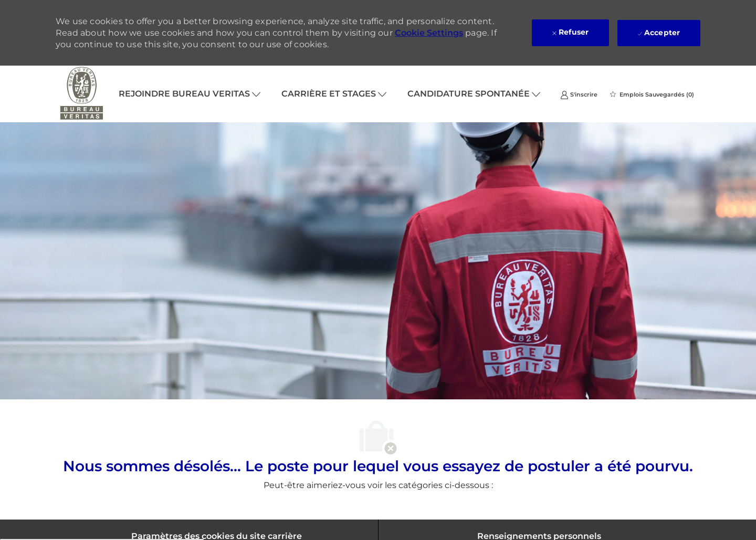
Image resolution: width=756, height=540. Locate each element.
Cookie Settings (429, 33)
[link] (579, 94)
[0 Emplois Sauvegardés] (652, 94)
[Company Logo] (82, 94)
